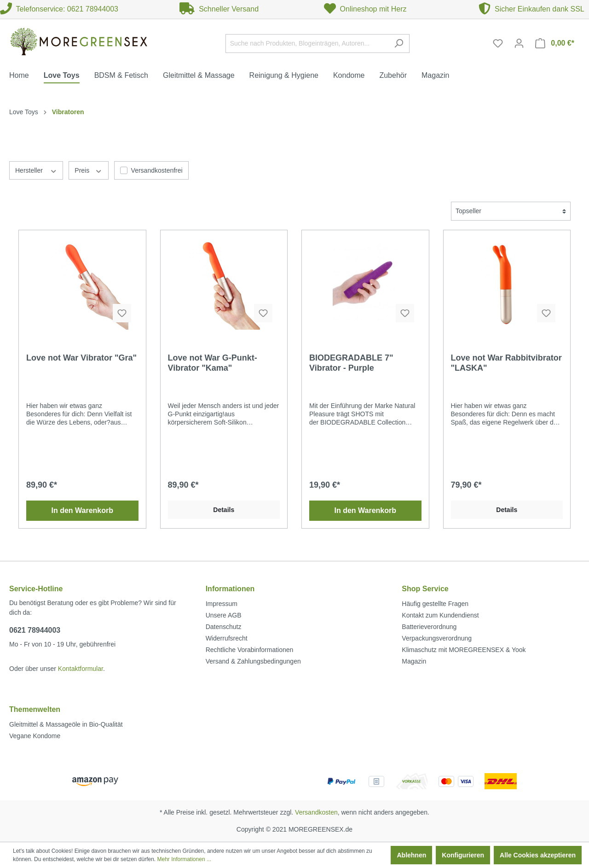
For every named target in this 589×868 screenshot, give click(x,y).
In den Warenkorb (82, 510)
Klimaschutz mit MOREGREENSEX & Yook (464, 650)
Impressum (222, 604)
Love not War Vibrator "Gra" (81, 358)
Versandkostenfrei (157, 170)
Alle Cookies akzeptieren (538, 855)
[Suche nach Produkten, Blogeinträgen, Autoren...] (307, 44)
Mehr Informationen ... (184, 859)
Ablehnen (411, 855)
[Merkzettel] (498, 43)
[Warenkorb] (555, 43)
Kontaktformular (81, 669)
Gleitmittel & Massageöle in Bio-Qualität (66, 724)
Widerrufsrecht (227, 638)
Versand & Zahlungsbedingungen (253, 661)
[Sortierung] (511, 211)
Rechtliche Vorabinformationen (250, 650)
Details (224, 510)
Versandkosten (316, 812)
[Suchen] (399, 44)
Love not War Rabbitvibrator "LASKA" (506, 363)
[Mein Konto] (519, 43)
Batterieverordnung (429, 627)
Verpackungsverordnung (437, 638)
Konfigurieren (463, 855)
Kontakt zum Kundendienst (440, 615)
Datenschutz (224, 627)
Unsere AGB (224, 615)
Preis (88, 170)
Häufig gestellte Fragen (435, 604)
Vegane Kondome (35, 736)
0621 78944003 (35, 630)
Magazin (414, 661)
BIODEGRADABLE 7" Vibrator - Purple (351, 363)
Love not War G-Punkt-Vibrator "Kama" (213, 363)
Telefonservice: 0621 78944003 (59, 9)
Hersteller (36, 170)
